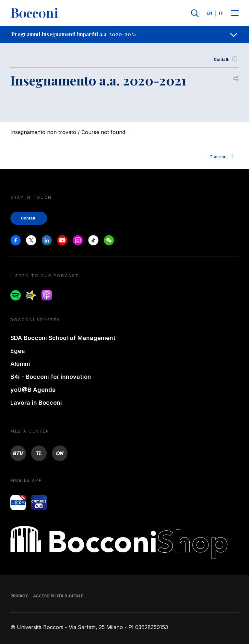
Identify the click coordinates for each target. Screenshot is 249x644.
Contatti (226, 60)
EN (209, 13)
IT (221, 13)
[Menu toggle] (235, 13)
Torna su (223, 157)
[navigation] (124, 34)
